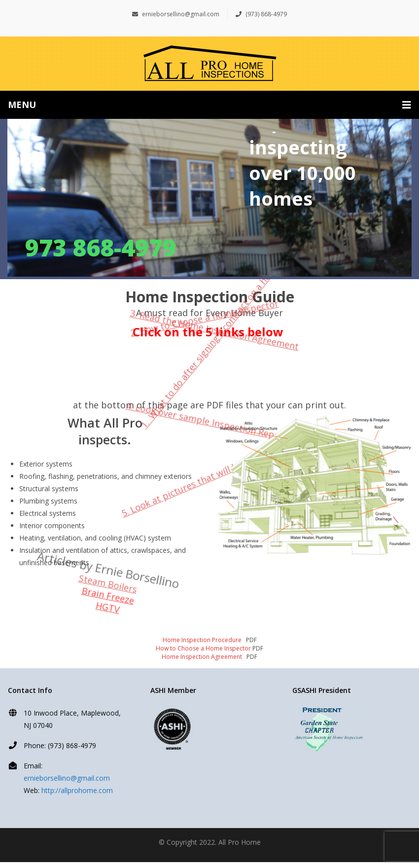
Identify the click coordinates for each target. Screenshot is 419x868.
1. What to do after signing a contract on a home (209, 345)
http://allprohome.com (77, 790)
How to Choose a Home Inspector (203, 648)
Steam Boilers (117, 562)
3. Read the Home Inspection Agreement (231, 285)
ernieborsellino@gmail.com (176, 14)
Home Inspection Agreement (203, 657)
